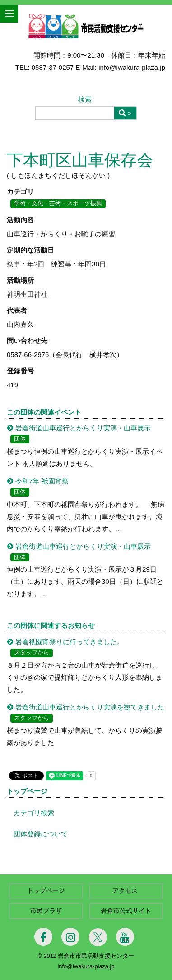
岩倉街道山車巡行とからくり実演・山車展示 (83, 428)
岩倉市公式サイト (126, 911)
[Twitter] (98, 937)
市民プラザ (46, 911)
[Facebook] (43, 937)
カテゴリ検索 (34, 813)
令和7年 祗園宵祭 (42, 481)
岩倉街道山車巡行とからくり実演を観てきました (90, 707)
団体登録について (41, 834)
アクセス (126, 891)
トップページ (27, 791)
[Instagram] (70, 937)
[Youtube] (125, 937)
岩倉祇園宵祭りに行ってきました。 (70, 642)
